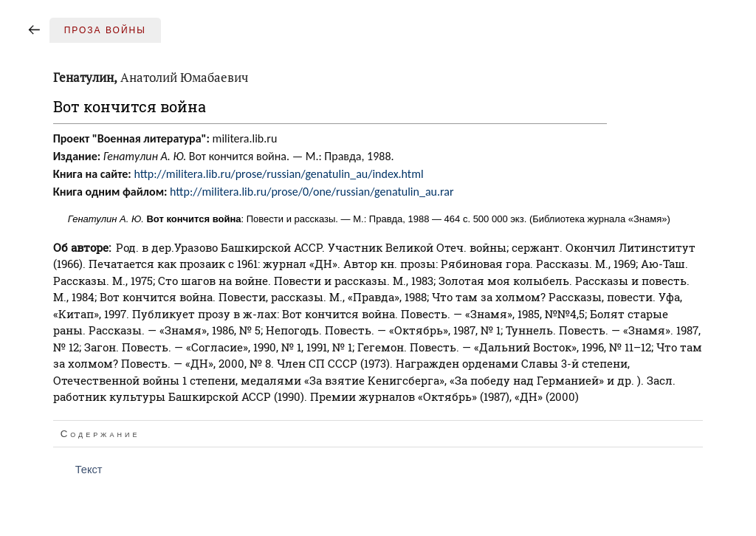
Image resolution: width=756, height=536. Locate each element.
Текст (89, 470)
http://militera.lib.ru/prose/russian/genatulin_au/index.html (278, 174)
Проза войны (105, 30)
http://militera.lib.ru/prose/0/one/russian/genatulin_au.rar (312, 192)
